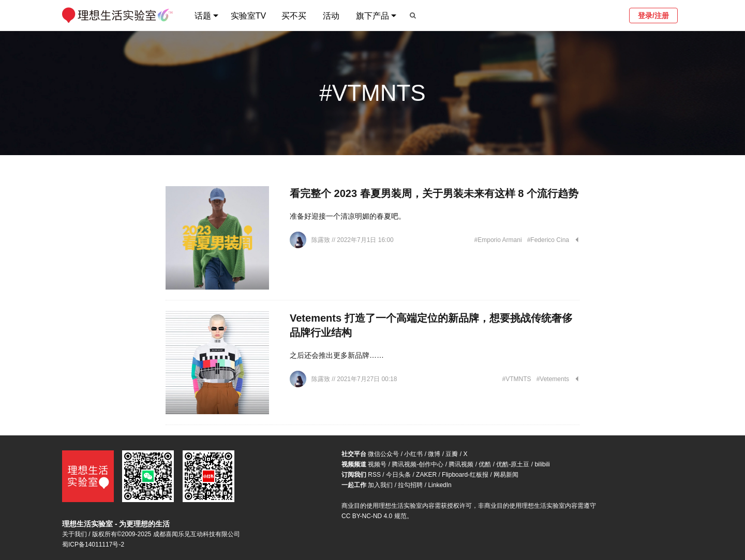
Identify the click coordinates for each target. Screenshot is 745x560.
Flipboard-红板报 (465, 475)
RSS (374, 475)
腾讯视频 (461, 464)
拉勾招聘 (410, 485)
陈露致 (322, 240)
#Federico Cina (548, 240)
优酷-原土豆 (513, 464)
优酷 (485, 464)
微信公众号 (383, 454)
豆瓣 (452, 454)
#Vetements (553, 379)
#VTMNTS (517, 379)
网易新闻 (506, 475)
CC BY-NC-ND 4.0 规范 (374, 516)
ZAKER (426, 475)
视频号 (377, 464)
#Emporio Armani (498, 240)
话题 (203, 16)
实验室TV (248, 16)
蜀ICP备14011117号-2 (93, 544)
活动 (331, 16)
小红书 (413, 454)
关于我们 (74, 534)
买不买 (294, 16)
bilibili (542, 464)
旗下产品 (373, 16)
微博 (434, 454)
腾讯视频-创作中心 (418, 464)
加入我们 (380, 485)
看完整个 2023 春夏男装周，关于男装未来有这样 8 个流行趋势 (434, 193)
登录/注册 (653, 16)
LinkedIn (439, 485)
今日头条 (398, 475)
